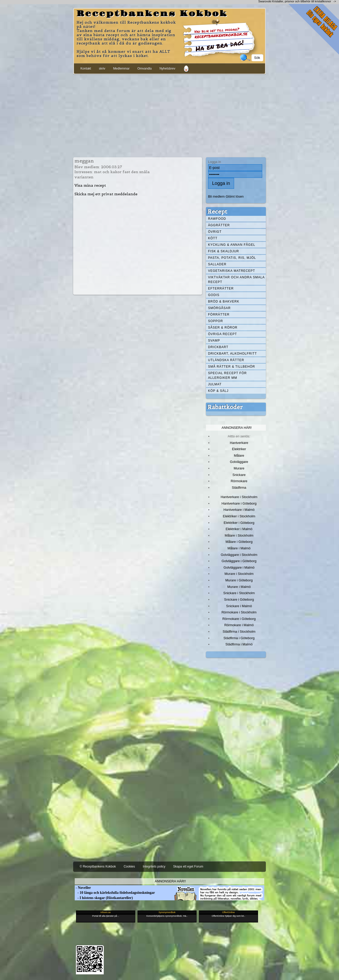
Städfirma (239, 488)
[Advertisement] (169, 115)
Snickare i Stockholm (239, 593)
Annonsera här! (237, 428)
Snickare (239, 475)
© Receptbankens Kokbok (98, 866)
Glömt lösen (235, 196)
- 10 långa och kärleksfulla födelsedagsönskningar (115, 893)
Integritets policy (154, 866)
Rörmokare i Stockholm (239, 612)
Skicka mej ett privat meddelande (106, 194)
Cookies (129, 866)
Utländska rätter (226, 360)
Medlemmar (121, 68)
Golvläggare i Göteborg (239, 561)
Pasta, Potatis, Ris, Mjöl (232, 258)
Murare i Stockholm (239, 574)
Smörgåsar (219, 308)
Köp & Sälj (218, 391)
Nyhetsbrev (167, 68)
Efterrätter (221, 288)
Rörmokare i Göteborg (239, 619)
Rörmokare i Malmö (239, 625)
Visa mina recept (90, 185)
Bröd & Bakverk (224, 301)
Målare (239, 456)
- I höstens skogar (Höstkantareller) (104, 898)
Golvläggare (239, 462)
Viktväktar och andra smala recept (236, 280)
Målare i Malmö (239, 548)
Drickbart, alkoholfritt (232, 354)
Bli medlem (216, 196)
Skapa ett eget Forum (188, 866)
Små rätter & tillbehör (231, 367)
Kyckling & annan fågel (232, 245)
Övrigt (215, 232)
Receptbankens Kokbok (152, 14)
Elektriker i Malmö (239, 529)
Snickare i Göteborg (239, 599)
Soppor (215, 321)
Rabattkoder (225, 407)
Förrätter (219, 315)
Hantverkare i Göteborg (239, 503)
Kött (213, 238)
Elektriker (239, 449)
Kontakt (86, 68)
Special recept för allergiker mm (227, 375)
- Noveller (83, 888)
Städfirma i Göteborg (239, 638)
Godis (214, 295)
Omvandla (145, 68)
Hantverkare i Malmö (239, 510)
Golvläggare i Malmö (239, 567)
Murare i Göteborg (239, 580)
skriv (102, 68)
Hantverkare (239, 443)
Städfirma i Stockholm (239, 632)
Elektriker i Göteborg (239, 523)
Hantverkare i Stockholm (239, 497)
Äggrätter (219, 225)
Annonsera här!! (170, 881)
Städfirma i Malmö (239, 644)
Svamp (214, 341)
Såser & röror (223, 328)
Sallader (217, 264)
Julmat (215, 384)
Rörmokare (239, 481)
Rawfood (217, 219)
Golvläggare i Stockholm (239, 555)
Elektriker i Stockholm (239, 516)
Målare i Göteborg (239, 542)
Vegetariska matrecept (232, 271)
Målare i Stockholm (239, 535)
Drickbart (218, 347)
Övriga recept (222, 334)
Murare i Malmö (239, 587)
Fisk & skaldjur (224, 251)
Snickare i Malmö (239, 606)
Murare (239, 468)
